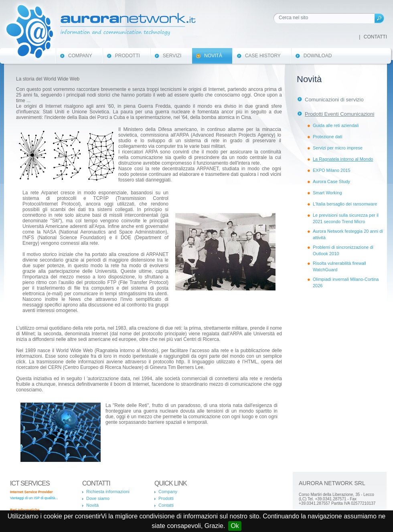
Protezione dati (327, 137)
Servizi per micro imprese (338, 148)
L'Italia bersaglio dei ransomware (345, 204)
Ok (235, 526)
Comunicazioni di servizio (334, 100)
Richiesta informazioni (108, 492)
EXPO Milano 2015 (332, 170)
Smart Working (327, 193)
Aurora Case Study (331, 181)
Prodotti (128, 56)
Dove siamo (98, 498)
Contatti (375, 37)
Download (318, 56)
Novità (213, 56)
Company (80, 56)
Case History (263, 56)
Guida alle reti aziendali (336, 125)
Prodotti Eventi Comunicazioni (339, 114)
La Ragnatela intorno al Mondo (343, 159)
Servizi (172, 56)
